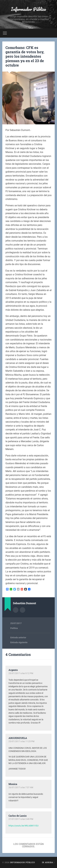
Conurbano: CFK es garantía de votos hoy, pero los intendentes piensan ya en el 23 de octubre (25, 56)
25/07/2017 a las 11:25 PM (21, 741)
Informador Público (28, 9)
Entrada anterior (18, 638)
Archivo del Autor (16, 610)
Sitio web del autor (22, 610)
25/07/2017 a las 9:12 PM (21, 673)
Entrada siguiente (19, 642)
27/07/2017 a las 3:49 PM (21, 819)
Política (14, 628)
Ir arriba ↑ (48, 862)
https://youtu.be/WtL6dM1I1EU (23, 826)
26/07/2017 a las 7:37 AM (21, 787)
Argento (13, 670)
